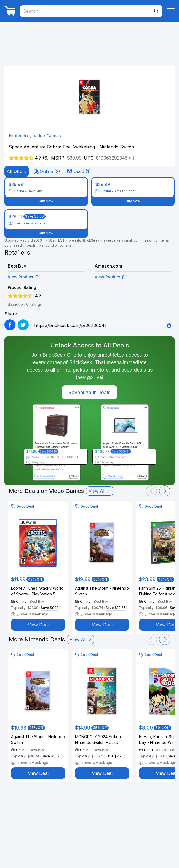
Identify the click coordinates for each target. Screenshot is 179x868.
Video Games (47, 136)
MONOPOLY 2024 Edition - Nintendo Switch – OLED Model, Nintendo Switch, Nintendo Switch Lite (99, 740)
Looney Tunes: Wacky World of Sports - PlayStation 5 (37, 591)
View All (100, 491)
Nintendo (18, 136)
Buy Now (46, 201)
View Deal (38, 625)
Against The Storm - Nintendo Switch (102, 591)
